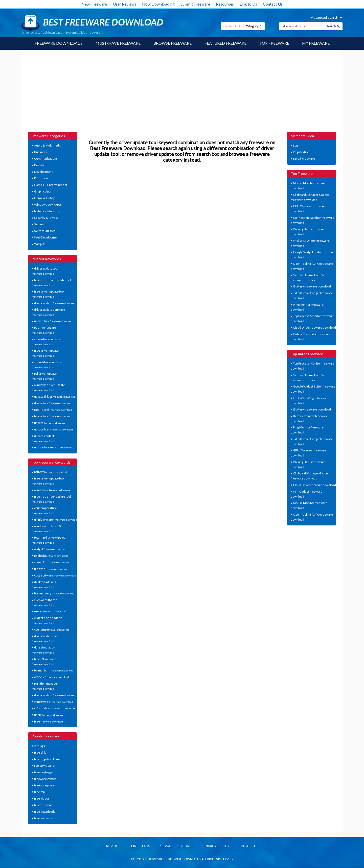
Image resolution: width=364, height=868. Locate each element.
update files (53, 429)
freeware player (45, 785)
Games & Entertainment (51, 185)
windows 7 (53, 490)
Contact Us (273, 4)
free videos (42, 798)
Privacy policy (216, 846)
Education (41, 178)
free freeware (44, 805)
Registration (301, 152)
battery (50, 472)
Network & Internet (47, 211)
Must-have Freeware (118, 43)
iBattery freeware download (312, 287)
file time (51, 569)
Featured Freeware (226, 43)
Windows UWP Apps (48, 205)
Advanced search (325, 17)
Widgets (40, 244)
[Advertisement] (182, 94)
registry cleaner (45, 766)
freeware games (45, 779)
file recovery (54, 594)
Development (43, 172)
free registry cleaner (48, 759)
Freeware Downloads (58, 43)
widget (50, 549)
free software (43, 818)
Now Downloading (158, 4)
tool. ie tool (53, 410)
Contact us (249, 846)
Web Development (47, 238)
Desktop (40, 165)
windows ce (54, 702)
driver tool (53, 403)
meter (50, 611)
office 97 (52, 677)
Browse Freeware (172, 43)
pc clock (51, 556)
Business (40, 152)
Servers (39, 224)
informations (54, 708)
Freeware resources (175, 846)
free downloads (45, 812)
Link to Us (248, 4)
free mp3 (40, 792)
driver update (55, 303)
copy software (55, 575)
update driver (55, 396)
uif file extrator (56, 520)
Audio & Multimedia (48, 146)
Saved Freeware (304, 159)
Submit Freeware (195, 4)
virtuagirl (40, 746)
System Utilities (45, 231)
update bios (53, 448)
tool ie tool (53, 416)
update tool (53, 321)
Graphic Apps (43, 192)
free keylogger (44, 772)
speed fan (52, 562)
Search (331, 26)
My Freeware (316, 43)
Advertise (113, 846)
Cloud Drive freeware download (314, 328)
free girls (40, 752)
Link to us (139, 846)
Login (297, 146)
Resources (225, 4)
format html (54, 671)
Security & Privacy (46, 218)
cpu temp (52, 629)
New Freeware (94, 4)
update (50, 423)
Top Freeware (275, 43)
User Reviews (124, 4)
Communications (46, 159)
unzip (49, 715)
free (49, 721)
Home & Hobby (44, 198)
